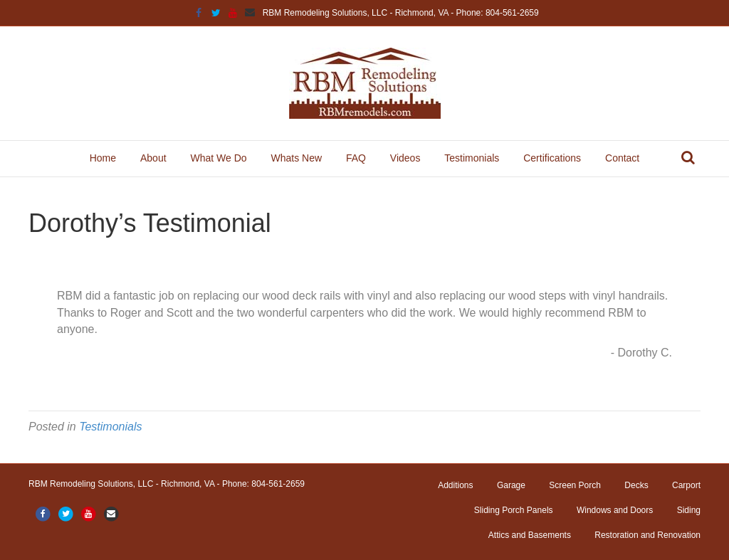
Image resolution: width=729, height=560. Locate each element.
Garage (511, 485)
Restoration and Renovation (647, 535)
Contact (622, 158)
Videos (405, 158)
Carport (686, 485)
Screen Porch (575, 485)
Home (103, 158)
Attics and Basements (530, 535)
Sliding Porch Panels (514, 510)
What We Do (218, 158)
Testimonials (472, 158)
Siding (689, 510)
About (153, 158)
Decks (636, 485)
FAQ (356, 158)
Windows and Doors (615, 510)
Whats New (296, 158)
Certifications (552, 158)
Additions (455, 485)
